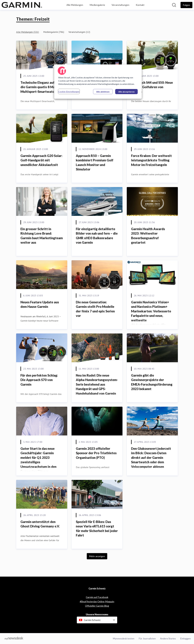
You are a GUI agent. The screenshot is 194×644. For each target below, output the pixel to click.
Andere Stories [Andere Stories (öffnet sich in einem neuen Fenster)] (168, 638)
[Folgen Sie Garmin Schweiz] (186, 5)
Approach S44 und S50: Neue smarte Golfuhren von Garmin (152, 87)
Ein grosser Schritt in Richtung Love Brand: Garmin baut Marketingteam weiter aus (42, 236)
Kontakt (140, 5)
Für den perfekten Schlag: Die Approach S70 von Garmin (39, 380)
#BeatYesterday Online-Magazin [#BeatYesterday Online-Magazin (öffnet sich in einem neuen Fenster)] (97, 601)
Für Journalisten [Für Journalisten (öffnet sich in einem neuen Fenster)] (147, 638)
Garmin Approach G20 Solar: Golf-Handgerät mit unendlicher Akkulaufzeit (41, 160)
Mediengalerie (97, 5)
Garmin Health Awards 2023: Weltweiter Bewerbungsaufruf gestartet (148, 236)
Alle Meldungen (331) (28, 32)
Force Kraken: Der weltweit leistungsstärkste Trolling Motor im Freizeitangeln (151, 160)
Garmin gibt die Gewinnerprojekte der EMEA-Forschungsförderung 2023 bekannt (152, 382)
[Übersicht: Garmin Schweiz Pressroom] (22, 5)
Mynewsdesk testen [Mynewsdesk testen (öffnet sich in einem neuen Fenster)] (124, 638)
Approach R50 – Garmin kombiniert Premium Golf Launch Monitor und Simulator (95, 162)
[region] (98, 82)
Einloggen (185, 638)
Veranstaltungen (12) (79, 32)
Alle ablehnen (103, 92)
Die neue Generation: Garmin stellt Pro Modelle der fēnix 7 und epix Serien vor (95, 309)
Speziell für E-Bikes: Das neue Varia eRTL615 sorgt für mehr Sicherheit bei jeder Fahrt (97, 529)
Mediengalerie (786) (54, 32)
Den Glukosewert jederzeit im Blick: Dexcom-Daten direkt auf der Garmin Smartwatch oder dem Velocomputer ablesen (151, 458)
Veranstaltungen (120, 5)
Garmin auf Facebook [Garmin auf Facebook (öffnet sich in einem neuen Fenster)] (97, 597)
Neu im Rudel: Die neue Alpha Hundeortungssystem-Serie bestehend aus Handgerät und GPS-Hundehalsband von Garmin (97, 384)
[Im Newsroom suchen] (174, 5)
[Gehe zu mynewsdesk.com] (14, 639)
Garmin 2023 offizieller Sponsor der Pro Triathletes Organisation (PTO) (96, 453)
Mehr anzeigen (97, 556)
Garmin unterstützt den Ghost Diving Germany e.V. (40, 524)
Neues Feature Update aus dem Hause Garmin (40, 304)
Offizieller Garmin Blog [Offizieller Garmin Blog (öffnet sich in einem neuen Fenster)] (97, 606)
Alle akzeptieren (126, 92)
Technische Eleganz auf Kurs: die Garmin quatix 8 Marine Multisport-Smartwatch (42, 87)
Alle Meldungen (75, 5)
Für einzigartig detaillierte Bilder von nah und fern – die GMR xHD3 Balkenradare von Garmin (97, 236)
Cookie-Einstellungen (69, 92)
